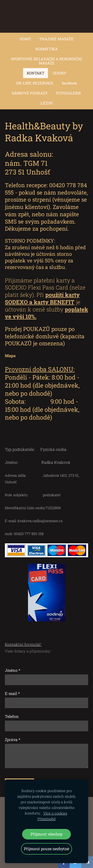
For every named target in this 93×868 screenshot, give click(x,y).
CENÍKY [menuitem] (60, 73)
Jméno (13, 670)
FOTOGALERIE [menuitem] (69, 93)
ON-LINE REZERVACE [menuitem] (35, 83)
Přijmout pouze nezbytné (46, 849)
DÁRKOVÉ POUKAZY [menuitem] (30, 93)
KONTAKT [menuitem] (36, 73)
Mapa (10, 356)
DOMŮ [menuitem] (25, 39)
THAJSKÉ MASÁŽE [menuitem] (56, 39)
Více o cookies (55, 813)
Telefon (12, 716)
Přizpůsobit (47, 819)
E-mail (12, 693)
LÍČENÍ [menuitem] (46, 103)
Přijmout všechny (47, 834)
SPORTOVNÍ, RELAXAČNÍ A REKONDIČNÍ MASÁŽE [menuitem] (46, 61)
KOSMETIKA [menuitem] (47, 49)
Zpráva (13, 739)
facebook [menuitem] (69, 83)
